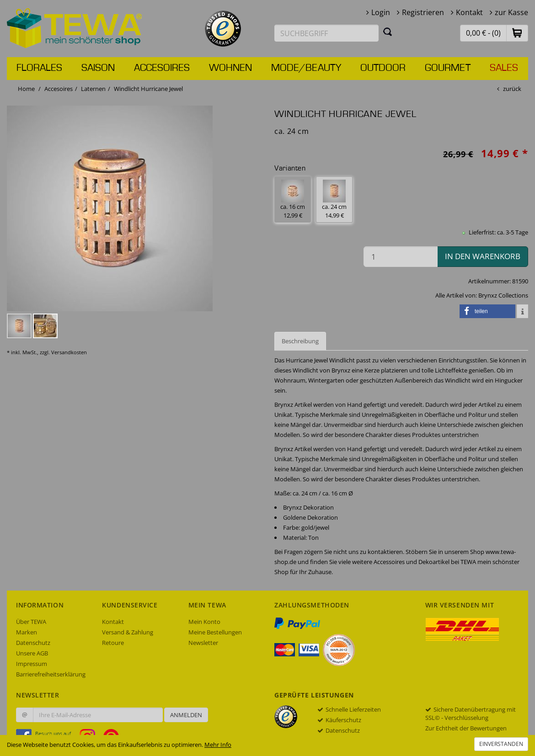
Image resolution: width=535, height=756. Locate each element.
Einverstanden (501, 744)
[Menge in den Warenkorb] (401, 257)
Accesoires (162, 68)
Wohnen (230, 68)
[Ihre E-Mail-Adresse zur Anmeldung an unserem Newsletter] (98, 715)
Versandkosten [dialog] (69, 352)
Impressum (32, 664)
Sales (504, 68)
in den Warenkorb (483, 256)
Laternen (93, 89)
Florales (39, 68)
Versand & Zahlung (128, 632)
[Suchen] (388, 32)
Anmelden (186, 715)
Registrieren (423, 12)
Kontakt (469, 12)
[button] (517, 33)
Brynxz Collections (503, 295)
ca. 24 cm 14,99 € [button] (334, 200)
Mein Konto (204, 622)
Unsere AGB (32, 653)
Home (26, 89)
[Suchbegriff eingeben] (326, 33)
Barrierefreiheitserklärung (51, 674)
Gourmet (448, 68)
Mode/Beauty (306, 68)
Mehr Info (218, 745)
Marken (27, 632)
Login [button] (381, 12)
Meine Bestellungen (215, 632)
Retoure (113, 643)
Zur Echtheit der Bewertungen (466, 728)
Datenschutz (33, 643)
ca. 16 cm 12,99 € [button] (293, 200)
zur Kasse (511, 12)
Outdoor (383, 68)
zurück (512, 89)
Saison (98, 68)
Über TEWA (31, 622)
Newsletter (203, 643)
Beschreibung (300, 341)
